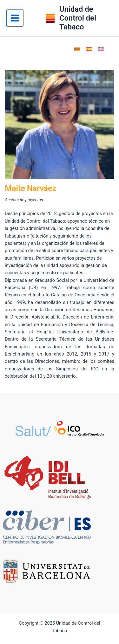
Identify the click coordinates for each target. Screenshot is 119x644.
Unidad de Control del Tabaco (78, 18)
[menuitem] (77, 49)
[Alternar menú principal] (15, 18)
